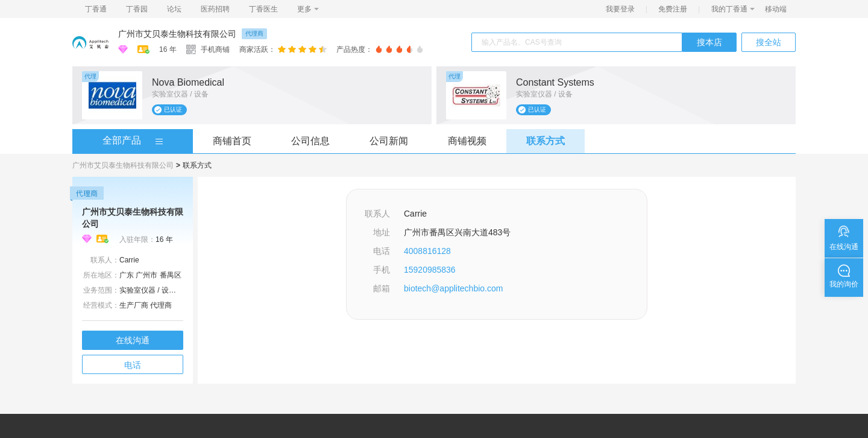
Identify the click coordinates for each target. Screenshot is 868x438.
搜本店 (709, 42)
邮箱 (382, 288)
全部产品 (122, 140)
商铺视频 (467, 141)
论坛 (174, 9)
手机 (382, 270)
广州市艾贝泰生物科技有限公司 (177, 34)
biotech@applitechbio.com (453, 288)
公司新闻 (389, 141)
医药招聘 (215, 9)
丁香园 (137, 9)
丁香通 (96, 9)
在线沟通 (133, 340)
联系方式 (546, 141)
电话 (133, 365)
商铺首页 (232, 141)
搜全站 (769, 42)
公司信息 (310, 141)
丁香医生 (263, 9)
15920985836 (430, 270)
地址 (382, 232)
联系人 (377, 214)
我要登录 (620, 9)
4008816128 (427, 251)
